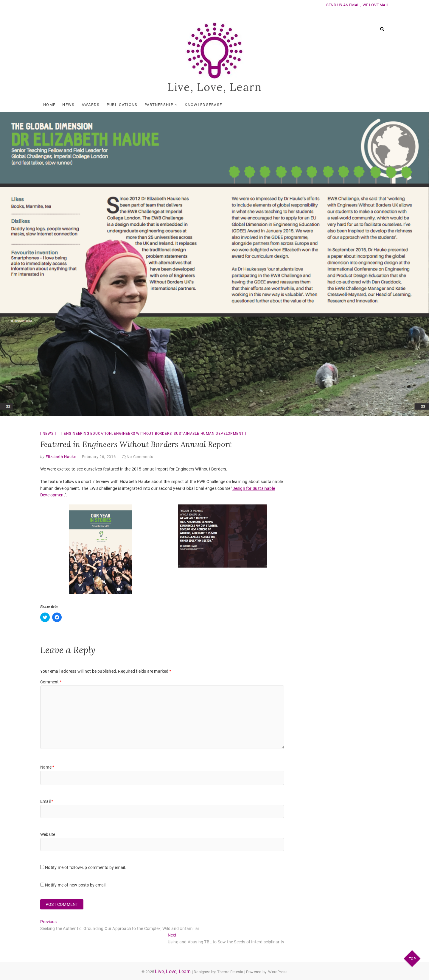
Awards (91, 105)
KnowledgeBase (203, 105)
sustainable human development (209, 434)
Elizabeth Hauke (61, 457)
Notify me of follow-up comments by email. (86, 867)
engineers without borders (143, 434)
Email (47, 801)
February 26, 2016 (99, 457)
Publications (122, 105)
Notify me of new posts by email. (76, 885)
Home (49, 105)
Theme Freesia (230, 972)
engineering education (88, 434)
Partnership (159, 105)
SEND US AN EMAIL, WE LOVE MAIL (357, 5)
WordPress (278, 972)
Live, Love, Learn (215, 87)
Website (48, 834)
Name (47, 767)
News (68, 105)
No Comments (140, 457)
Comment (51, 682)
